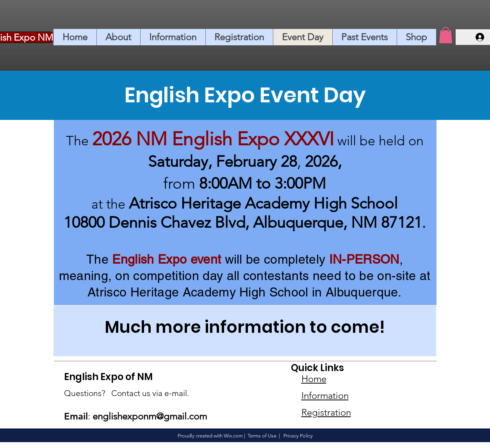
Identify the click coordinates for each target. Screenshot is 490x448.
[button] (446, 35)
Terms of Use (262, 436)
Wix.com (233, 436)
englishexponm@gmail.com (150, 416)
